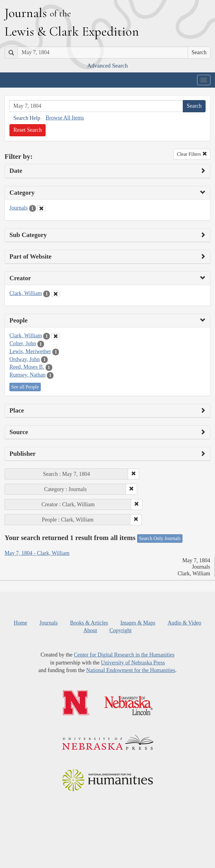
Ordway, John (25, 359)
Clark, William (26, 293)
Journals (19, 208)
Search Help (27, 118)
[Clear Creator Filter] (56, 294)
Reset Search (28, 130)
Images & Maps (138, 623)
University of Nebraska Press (133, 663)
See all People (25, 387)
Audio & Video (184, 623)
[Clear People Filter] (56, 336)
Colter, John (23, 343)
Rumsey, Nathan (28, 375)
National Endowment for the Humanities (131, 670)
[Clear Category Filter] (41, 208)
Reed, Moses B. (27, 367)
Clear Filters (192, 154)
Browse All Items (65, 118)
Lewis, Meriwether (30, 351)
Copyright (121, 630)
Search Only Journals (160, 538)
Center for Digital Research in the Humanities (124, 655)
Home (20, 623)
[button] (134, 474)
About (90, 630)
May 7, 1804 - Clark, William (37, 553)
